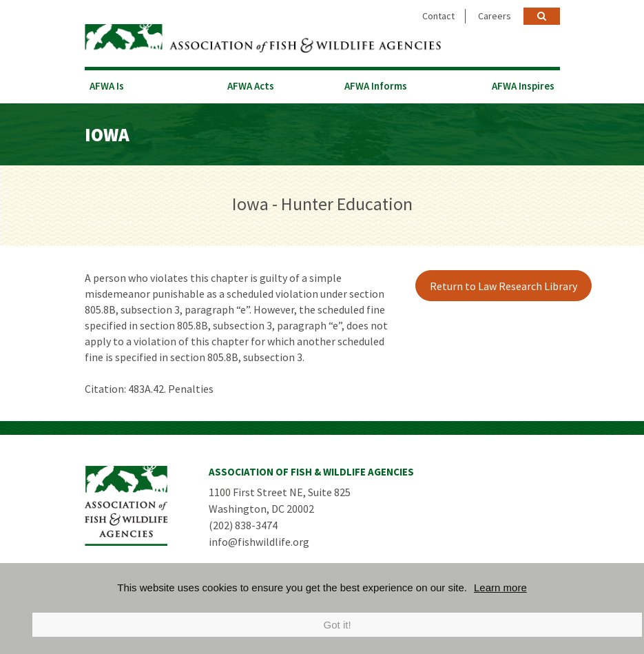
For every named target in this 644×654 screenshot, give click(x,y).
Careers (495, 16)
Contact (438, 16)
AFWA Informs (376, 86)
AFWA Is (107, 86)
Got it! (337, 625)
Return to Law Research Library (503, 286)
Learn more (500, 587)
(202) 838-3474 (243, 525)
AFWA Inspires (523, 86)
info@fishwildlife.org (259, 542)
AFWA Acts (251, 86)
